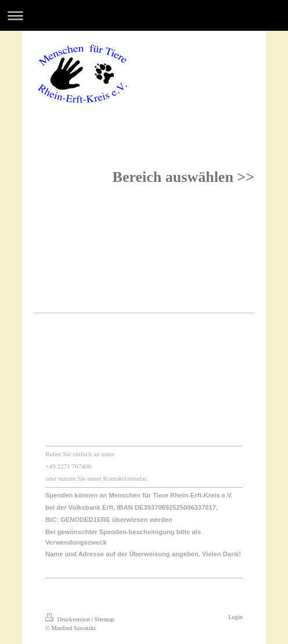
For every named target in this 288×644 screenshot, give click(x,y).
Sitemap (104, 619)
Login (235, 617)
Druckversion (69, 619)
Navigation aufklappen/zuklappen (144, 15)
